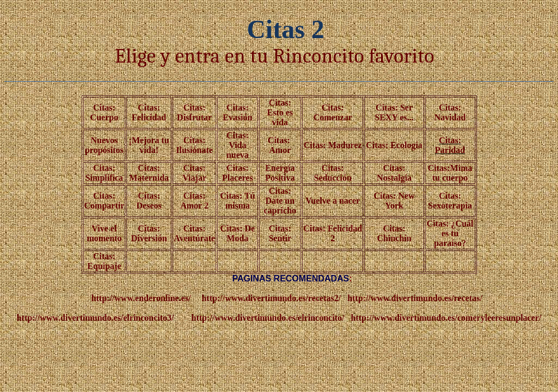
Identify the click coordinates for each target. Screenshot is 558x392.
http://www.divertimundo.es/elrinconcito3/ (96, 318)
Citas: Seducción (333, 173)
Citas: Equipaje (104, 261)
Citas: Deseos (149, 201)
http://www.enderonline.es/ (141, 298)
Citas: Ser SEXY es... (394, 112)
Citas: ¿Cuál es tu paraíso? (450, 233)
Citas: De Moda (238, 233)
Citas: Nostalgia (394, 173)
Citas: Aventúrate (194, 233)
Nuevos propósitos (104, 145)
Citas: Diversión (149, 233)
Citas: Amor (280, 145)
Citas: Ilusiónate (194, 145)
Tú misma (240, 201)
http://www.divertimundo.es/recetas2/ (271, 298)
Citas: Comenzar (333, 112)
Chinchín (394, 238)
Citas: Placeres (238, 173)
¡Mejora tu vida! (149, 145)
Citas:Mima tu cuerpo (450, 173)
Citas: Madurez (333, 145)
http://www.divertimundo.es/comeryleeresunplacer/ (446, 318)
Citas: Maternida (149, 173)
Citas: (195, 196)
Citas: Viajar (194, 173)
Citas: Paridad (450, 145)
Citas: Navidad (450, 112)
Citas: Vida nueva (238, 145)
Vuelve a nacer (333, 201)
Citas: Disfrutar (194, 112)
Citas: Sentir (280, 233)
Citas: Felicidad (149, 112)
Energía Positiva (280, 173)
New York (400, 201)
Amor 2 (194, 206)
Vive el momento (104, 233)
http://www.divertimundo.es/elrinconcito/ (268, 318)
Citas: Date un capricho (280, 201)
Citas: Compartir (105, 201)
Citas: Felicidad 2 (333, 233)
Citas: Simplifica (104, 173)
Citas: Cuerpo (105, 112)
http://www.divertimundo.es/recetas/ (415, 298)
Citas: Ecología (394, 145)
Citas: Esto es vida (280, 112)
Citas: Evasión (237, 112)
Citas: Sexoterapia (450, 201)
